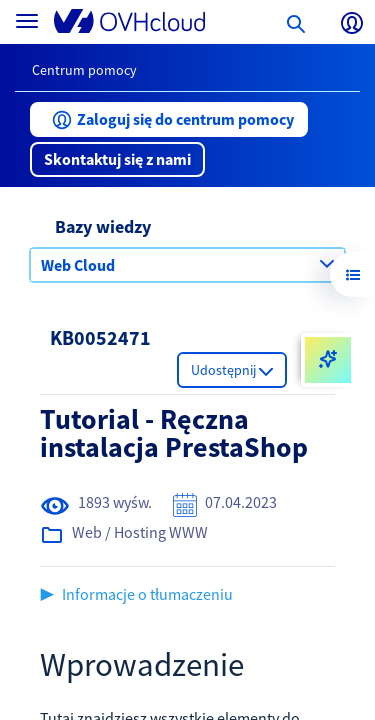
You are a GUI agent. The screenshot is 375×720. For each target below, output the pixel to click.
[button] (169, 119)
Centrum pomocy (84, 70)
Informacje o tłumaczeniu (147, 594)
